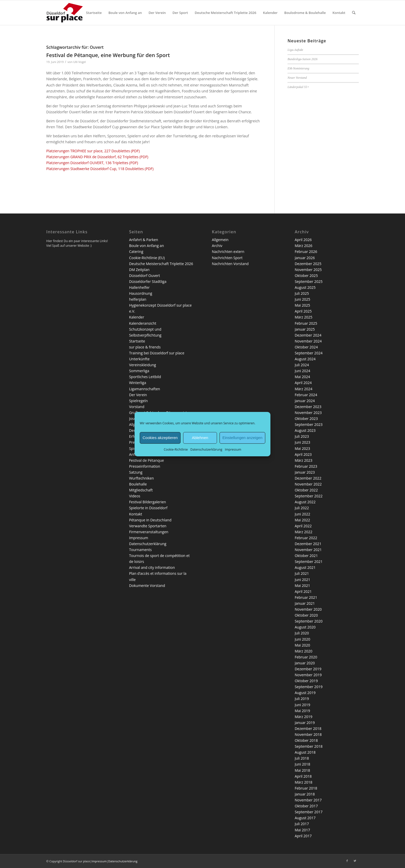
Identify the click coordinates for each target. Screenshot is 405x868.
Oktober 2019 (306, 681)
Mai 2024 (302, 377)
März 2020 (303, 651)
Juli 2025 (302, 293)
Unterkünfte (139, 359)
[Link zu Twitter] (355, 861)
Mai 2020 (302, 645)
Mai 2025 (302, 305)
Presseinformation (145, 466)
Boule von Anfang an (147, 246)
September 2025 (309, 281)
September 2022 (309, 496)
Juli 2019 (302, 699)
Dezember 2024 (308, 335)
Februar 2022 (306, 538)
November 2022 (308, 484)
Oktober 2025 (306, 276)
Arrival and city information (152, 567)
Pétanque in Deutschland (150, 520)
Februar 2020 (306, 657)
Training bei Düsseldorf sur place (157, 353)
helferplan (138, 299)
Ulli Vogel (80, 62)
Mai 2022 (302, 520)
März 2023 (303, 460)
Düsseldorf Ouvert (145, 276)
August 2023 (305, 430)
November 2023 (308, 413)
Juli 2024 (302, 365)
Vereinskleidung (143, 365)
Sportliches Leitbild (145, 377)
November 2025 (308, 270)
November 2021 (308, 550)
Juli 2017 (302, 824)
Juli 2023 (302, 436)
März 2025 (303, 317)
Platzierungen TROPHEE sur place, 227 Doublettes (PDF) (93, 151)
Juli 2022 (302, 508)
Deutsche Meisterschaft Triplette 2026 (161, 264)
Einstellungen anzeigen (242, 438)
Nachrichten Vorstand (230, 264)
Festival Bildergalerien (148, 502)
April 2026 (303, 240)
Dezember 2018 (308, 728)
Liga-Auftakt (295, 50)
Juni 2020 (302, 639)
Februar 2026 (306, 252)
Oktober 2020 (306, 615)
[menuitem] (94, 13)
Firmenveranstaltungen (149, 532)
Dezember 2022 (308, 478)
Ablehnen (200, 438)
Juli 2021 (302, 573)
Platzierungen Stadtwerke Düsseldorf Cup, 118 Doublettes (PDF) (100, 169)
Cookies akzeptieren (160, 438)
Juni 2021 (302, 580)
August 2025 (305, 287)
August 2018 (305, 752)
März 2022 (303, 532)
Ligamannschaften (145, 389)
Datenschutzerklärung (206, 449)
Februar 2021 (306, 597)
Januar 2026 (305, 258)
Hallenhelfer (139, 287)
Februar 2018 (306, 788)
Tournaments (141, 550)
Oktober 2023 (306, 419)
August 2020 (305, 627)
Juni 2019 (302, 705)
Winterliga (138, 383)
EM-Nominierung (298, 68)
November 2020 (308, 609)
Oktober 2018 (306, 740)
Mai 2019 (302, 711)
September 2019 (309, 687)
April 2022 (303, 526)
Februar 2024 (306, 395)
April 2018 (303, 776)
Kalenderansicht (143, 323)
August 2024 (305, 359)
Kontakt (136, 514)
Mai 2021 (302, 586)
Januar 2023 (305, 472)
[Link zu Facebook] (347, 861)
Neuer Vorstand (297, 78)
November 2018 (308, 734)
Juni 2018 (302, 764)
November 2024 (308, 341)
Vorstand (137, 407)
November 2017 (308, 800)
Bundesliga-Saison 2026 (302, 59)
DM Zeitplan (139, 270)
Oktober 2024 (306, 347)
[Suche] (354, 13)
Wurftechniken (142, 478)
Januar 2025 (305, 329)
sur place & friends (145, 347)
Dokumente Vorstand (147, 586)
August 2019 (305, 693)
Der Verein (138, 395)
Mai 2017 (302, 830)
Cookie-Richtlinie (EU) (147, 258)
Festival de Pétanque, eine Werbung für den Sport (108, 55)
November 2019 (308, 675)
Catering (136, 252)
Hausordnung (141, 293)
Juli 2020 (302, 633)
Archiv (217, 246)
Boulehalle (138, 484)
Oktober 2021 (306, 556)
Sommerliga (139, 371)
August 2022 (305, 502)
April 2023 (303, 454)
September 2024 (309, 353)
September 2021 (309, 562)
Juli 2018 (302, 758)
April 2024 (303, 383)
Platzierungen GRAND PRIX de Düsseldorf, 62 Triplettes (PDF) (97, 157)
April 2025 (303, 311)
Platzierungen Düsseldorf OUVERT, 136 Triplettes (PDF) (92, 163)
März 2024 (303, 389)
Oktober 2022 (306, 490)
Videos (135, 496)
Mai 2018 (302, 770)
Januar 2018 (305, 794)
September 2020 (309, 621)
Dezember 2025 (308, 264)
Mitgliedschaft (141, 490)
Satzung (136, 472)
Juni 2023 (302, 442)
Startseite (137, 341)
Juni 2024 (302, 371)
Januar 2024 (305, 401)
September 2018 (309, 746)
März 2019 (303, 717)
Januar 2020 (305, 663)
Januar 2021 (305, 603)
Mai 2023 (302, 448)
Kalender (137, 317)
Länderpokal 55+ (298, 87)
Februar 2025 (306, 323)
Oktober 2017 (306, 806)
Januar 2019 (305, 723)
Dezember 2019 (308, 669)
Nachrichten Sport (227, 258)
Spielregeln (138, 401)
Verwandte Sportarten (148, 526)
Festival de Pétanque (147, 460)
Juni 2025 (302, 299)
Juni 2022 (302, 514)
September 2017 (309, 812)
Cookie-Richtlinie (176, 449)
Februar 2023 (306, 466)
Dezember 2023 (308, 407)
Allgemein (220, 240)
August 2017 (305, 818)
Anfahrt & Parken (144, 240)
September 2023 (309, 424)
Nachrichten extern (228, 252)
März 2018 (303, 782)
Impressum (233, 449)
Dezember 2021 (308, 544)
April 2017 (303, 836)
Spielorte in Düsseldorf (148, 508)
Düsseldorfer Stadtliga (148, 281)
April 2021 (303, 591)
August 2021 (305, 567)
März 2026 (303, 246)
